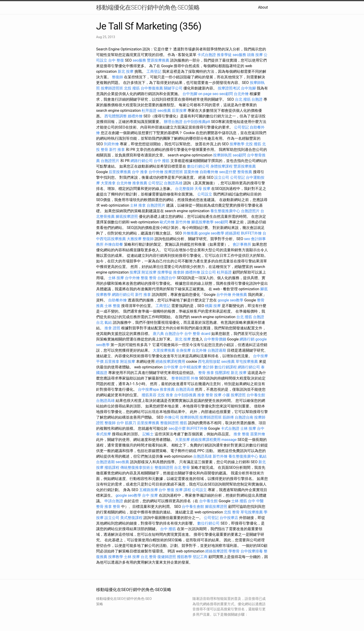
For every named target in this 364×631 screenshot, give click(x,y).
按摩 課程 (183, 490)
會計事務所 (242, 244)
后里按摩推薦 (120, 172)
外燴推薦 (190, 233)
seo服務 (239, 55)
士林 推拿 (138, 205)
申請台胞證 (114, 501)
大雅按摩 (134, 239)
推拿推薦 (140, 183)
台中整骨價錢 (215, 339)
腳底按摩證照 (127, 216)
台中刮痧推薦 (185, 395)
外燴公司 (172, 417)
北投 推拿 (165, 395)
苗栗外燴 (191, 172)
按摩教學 (237, 144)
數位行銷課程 (226, 367)
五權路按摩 (149, 490)
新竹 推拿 (117, 150)
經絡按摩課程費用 (170, 362)
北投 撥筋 (132, 88)
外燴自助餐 (114, 244)
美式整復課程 (131, 518)
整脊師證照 (181, 378)
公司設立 (205, 194)
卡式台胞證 (207, 55)
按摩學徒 (165, 272)
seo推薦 (164, 111)
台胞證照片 (110, 161)
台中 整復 (116, 60)
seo (247, 239)
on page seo (208, 94)
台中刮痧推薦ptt (197, 122)
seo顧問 (226, 94)
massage (229, 440)
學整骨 (234, 551)
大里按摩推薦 (164, 350)
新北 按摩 (126, 71)
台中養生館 (256, 395)
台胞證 (257, 99)
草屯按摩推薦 (247, 362)
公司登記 (241, 127)
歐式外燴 (167, 222)
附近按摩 (149, 272)
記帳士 (148, 434)
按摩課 (135, 272)
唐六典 (158, 334)
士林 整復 (112, 306)
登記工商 (200, 557)
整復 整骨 (149, 278)
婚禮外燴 (135, 116)
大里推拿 (108, 183)
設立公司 (222, 177)
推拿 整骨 (205, 395)
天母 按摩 (202, 189)
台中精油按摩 (190, 367)
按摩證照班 (174, 172)
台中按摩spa (148, 389)
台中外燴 (156, 172)
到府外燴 (111, 144)
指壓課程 (222, 373)
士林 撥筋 (239, 501)
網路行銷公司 (142, 161)
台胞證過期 (217, 350)
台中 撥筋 (162, 161)
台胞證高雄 (173, 183)
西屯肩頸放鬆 (209, 362)
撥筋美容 (149, 395)
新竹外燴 (183, 222)
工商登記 (154, 71)
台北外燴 (241, 94)
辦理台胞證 (173, 122)
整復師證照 (169, 423)
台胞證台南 (244, 417)
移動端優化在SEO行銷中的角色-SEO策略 (148, 7)
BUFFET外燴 (251, 233)
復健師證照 (167, 557)
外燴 (195, 378)
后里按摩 (179, 111)
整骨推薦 (245, 172)
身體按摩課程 (221, 166)
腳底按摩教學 (202, 222)
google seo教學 (211, 233)
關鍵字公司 (173, 88)
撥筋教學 (184, 557)
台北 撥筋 (243, 99)
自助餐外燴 (209, 172)
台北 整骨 (182, 467)
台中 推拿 (140, 172)
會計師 (208, 367)
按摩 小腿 (222, 395)
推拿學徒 (224, 55)
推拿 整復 (241, 434)
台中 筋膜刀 (126, 423)
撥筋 (183, 423)
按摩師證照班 (112, 88)
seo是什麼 (228, 172)
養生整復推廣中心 (225, 211)
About (263, 7)
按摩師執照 (222, 155)
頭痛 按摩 (255, 55)
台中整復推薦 (152, 88)
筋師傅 (228, 417)
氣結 (108, 322)
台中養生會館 (193, 507)
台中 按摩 (150, 495)
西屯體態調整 (116, 116)
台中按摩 (171, 367)
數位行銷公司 (198, 166)
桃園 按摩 (213, 306)
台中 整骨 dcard (197, 334)
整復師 (117, 77)
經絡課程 (233, 233)
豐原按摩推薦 (158, 60)
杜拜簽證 (149, 111)
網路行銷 (247, 339)
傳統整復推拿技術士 (137, 467)
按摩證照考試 (229, 88)
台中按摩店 (229, 518)
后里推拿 (112, 362)
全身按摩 (183, 350)
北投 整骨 (232, 512)
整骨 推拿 (206, 373)
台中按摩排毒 (252, 551)
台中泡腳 (248, 88)
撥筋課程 (112, 467)
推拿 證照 (112, 328)
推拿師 (179, 272)
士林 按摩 (116, 278)
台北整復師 (184, 189)
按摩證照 (238, 395)
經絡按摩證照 (216, 551)
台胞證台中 (167, 278)
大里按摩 (182, 440)
